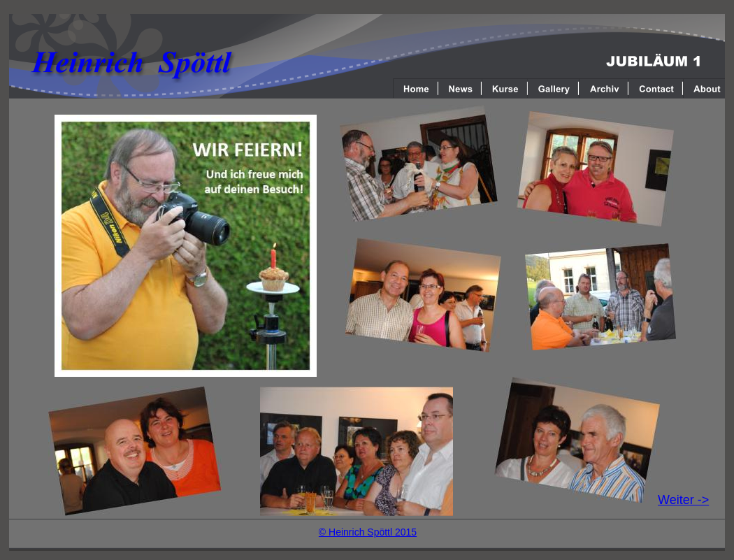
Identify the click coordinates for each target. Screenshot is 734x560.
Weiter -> (683, 500)
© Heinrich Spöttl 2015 (368, 532)
